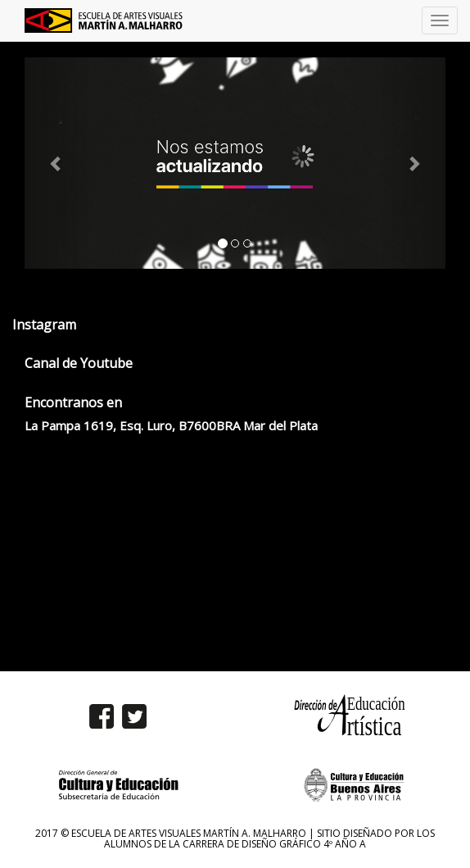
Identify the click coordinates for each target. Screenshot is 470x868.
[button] (56, 163)
